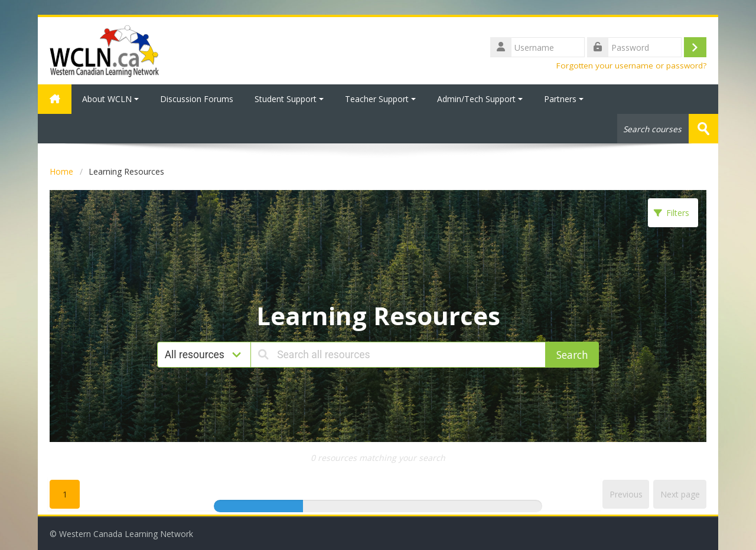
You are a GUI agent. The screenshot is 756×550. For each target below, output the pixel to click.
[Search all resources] (398, 355)
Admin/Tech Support (480, 99)
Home (61, 171)
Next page (680, 494)
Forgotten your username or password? (631, 66)
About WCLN (110, 99)
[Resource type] (204, 355)
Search (572, 355)
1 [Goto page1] (65, 494)
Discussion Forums (197, 99)
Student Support (289, 99)
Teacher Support (380, 99)
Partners (564, 99)
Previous (626, 494)
